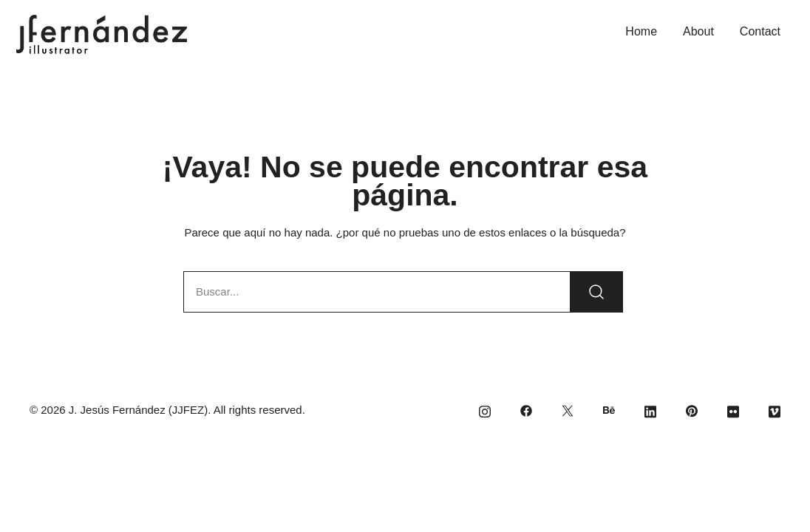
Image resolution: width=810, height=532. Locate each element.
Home (641, 31)
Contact (760, 31)
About (698, 31)
